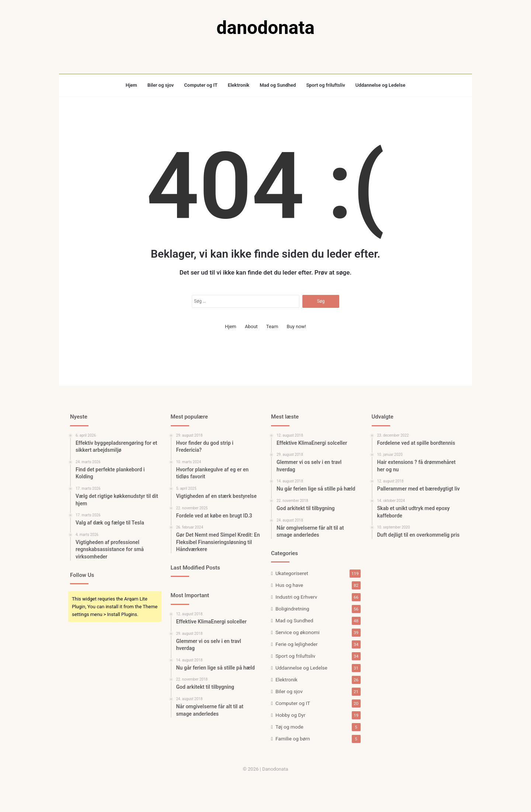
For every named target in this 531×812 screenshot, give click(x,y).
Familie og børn (293, 739)
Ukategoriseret (292, 573)
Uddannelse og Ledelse (380, 85)
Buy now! (296, 326)
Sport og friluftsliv (325, 85)
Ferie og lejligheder (296, 644)
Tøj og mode (289, 727)
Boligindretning (292, 609)
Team (272, 326)
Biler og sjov (161, 85)
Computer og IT (201, 85)
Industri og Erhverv (296, 597)
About (251, 326)
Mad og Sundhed (278, 85)
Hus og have (289, 585)
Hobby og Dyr (290, 715)
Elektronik (239, 85)
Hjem (131, 85)
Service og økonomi (298, 632)
